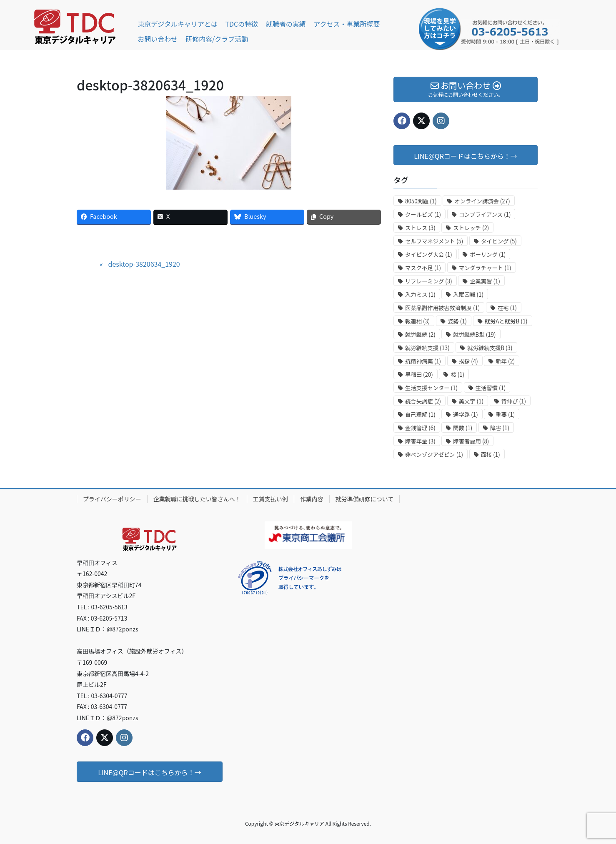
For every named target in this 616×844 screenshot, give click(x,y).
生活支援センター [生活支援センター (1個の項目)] (431, 388)
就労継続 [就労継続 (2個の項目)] (420, 334)
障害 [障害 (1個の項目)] (500, 428)
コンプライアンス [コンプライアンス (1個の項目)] (485, 214)
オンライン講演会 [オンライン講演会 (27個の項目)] (482, 201)
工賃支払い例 (270, 499)
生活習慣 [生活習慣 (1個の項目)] (491, 388)
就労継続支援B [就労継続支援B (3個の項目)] (490, 348)
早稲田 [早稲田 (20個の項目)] (419, 374)
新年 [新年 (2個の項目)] (505, 361)
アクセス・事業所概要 (347, 24)
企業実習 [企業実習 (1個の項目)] (485, 281)
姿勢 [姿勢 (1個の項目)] (457, 321)
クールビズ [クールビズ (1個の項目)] (423, 214)
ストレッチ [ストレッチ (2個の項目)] (471, 228)
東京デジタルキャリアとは (177, 24)
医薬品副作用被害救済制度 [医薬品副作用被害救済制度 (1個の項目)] (442, 308)
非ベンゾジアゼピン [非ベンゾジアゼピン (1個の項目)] (434, 455)
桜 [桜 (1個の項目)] (457, 374)
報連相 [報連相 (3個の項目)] (417, 321)
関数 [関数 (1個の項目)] (463, 428)
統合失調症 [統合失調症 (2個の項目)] (423, 401)
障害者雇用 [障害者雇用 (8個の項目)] (471, 441)
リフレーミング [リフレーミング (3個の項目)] (429, 281)
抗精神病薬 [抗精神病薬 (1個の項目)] (423, 361)
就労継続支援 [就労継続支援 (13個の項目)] (427, 348)
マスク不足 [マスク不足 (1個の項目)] (423, 268)
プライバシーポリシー (112, 499)
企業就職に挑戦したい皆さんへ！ (197, 499)
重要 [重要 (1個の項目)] (505, 414)
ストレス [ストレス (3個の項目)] (420, 228)
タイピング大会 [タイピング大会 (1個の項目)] (429, 254)
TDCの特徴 (242, 24)
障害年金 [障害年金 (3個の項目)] (420, 441)
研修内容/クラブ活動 (217, 39)
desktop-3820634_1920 (144, 264)
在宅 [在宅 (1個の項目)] (507, 308)
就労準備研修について (365, 499)
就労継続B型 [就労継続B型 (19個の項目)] (474, 334)
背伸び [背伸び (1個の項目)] (514, 401)
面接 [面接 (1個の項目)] (491, 455)
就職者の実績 (286, 24)
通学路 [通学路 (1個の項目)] (465, 414)
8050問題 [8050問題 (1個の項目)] (421, 201)
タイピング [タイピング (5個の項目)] (499, 241)
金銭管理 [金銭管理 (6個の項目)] (420, 428)
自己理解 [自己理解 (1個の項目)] (420, 414)
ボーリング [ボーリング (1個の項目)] (488, 254)
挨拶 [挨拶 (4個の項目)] (468, 361)
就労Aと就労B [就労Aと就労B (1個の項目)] (506, 321)
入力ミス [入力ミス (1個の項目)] (420, 294)
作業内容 (312, 499)
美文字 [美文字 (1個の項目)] (471, 401)
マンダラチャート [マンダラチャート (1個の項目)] (485, 268)
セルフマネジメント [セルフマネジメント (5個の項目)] (434, 241)
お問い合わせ (158, 39)
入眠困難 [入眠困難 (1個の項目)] (468, 294)
